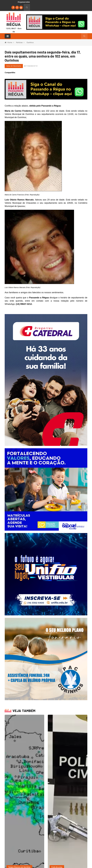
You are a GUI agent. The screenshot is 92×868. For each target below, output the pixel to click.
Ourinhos (30, 42)
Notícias (19, 42)
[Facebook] (13, 7)
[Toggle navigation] (8, 36)
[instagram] (17, 7)
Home (10, 42)
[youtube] (21, 7)
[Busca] (27, 8)
